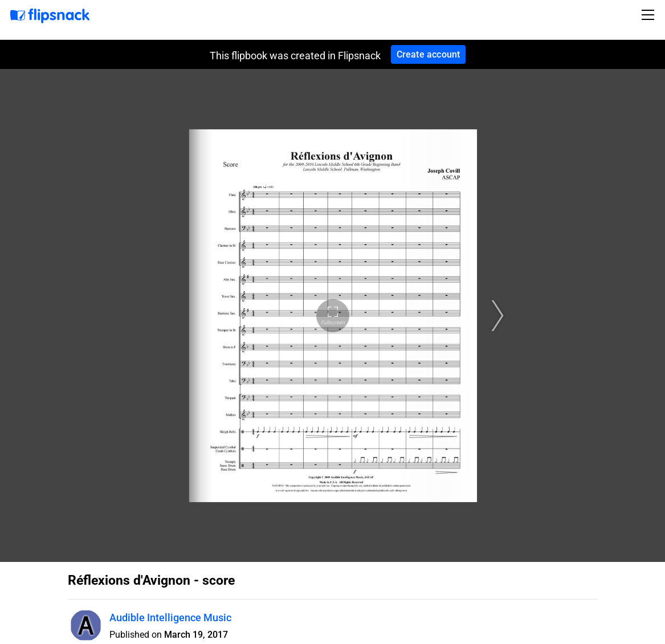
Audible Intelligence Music (170, 617)
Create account (429, 54)
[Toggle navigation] (650, 15)
